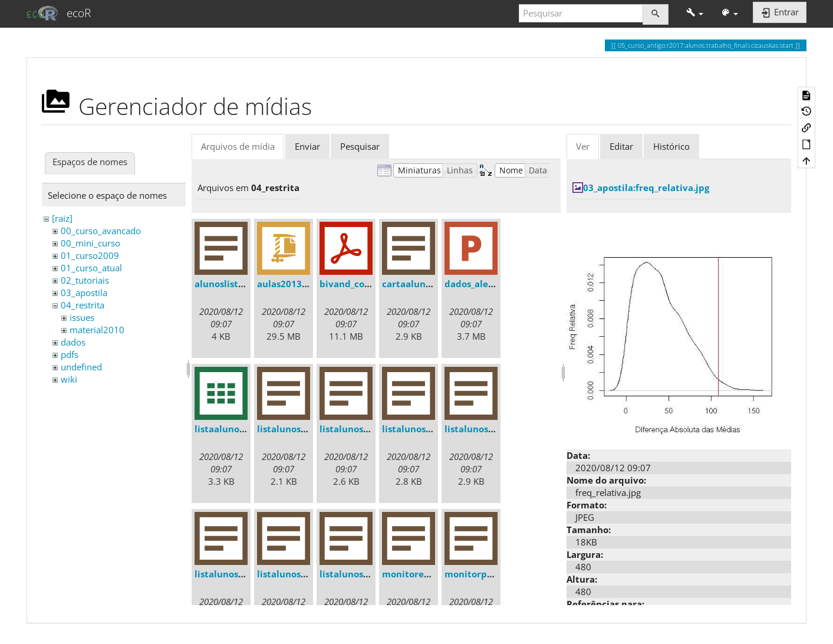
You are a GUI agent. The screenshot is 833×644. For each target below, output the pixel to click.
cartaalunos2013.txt (427, 284)
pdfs (70, 354)
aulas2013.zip (287, 284)
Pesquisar (360, 146)
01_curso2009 (90, 255)
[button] (695, 13)
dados (73, 342)
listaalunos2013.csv (238, 429)
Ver (583, 146)
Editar (621, 146)
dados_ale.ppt (475, 284)
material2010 (97, 330)
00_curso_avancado (101, 231)
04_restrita (83, 305)
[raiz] (62, 218)
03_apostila (84, 293)
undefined (81, 367)
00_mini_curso (90, 243)
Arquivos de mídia (238, 146)
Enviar (307, 146)
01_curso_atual (91, 268)
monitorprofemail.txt (493, 574)
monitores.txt (413, 574)
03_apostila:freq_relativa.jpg (646, 188)
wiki (69, 379)
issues (82, 317)
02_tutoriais (85, 280)
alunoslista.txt (227, 284)
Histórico (671, 146)
